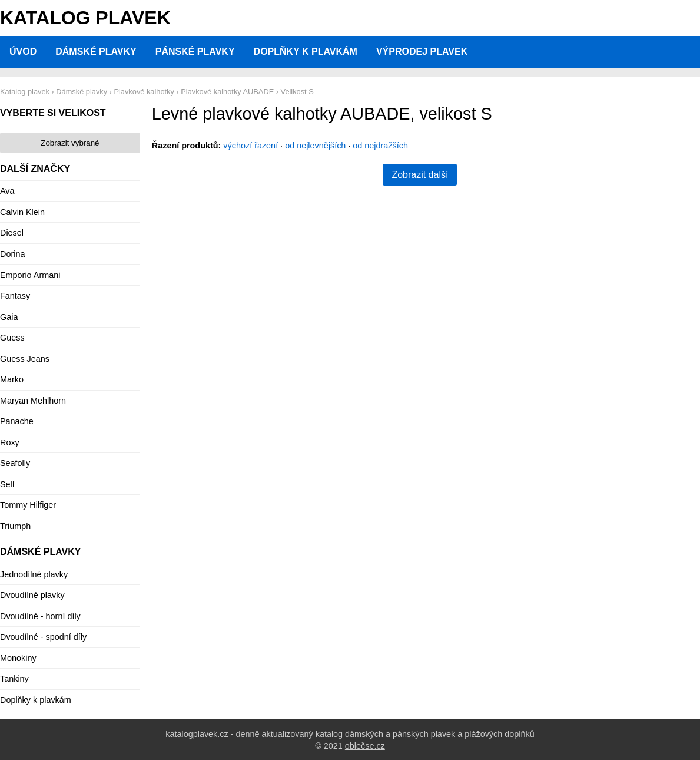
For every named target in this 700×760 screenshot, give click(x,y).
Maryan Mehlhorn (33, 401)
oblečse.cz (365, 746)
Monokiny (18, 658)
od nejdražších (380, 146)
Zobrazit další (420, 175)
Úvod (23, 52)
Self (7, 484)
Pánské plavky (195, 52)
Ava (7, 191)
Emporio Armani (30, 275)
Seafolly (15, 463)
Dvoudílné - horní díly (40, 616)
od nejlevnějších (315, 146)
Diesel (12, 233)
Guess (12, 338)
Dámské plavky (96, 52)
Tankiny (14, 679)
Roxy (10, 442)
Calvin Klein (22, 212)
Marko (12, 379)
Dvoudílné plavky (32, 595)
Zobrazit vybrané (70, 143)
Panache (17, 421)
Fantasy (15, 296)
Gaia (9, 317)
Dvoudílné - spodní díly (43, 637)
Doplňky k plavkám (306, 52)
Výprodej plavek (422, 52)
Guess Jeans (25, 359)
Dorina (12, 254)
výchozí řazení (251, 146)
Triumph (15, 526)
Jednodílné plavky (34, 574)
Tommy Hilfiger (28, 505)
